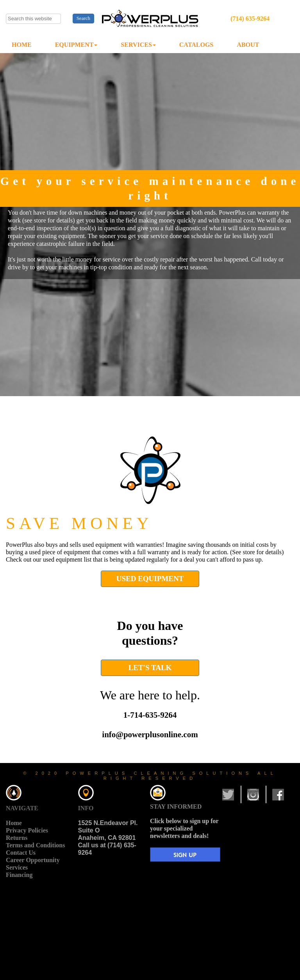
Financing (19, 875)
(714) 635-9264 (250, 19)
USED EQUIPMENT (150, 579)
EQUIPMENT (76, 45)
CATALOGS (196, 45)
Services (17, 867)
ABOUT (248, 45)
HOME (22, 45)
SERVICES (138, 45)
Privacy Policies (27, 830)
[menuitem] (22, 45)
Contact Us (21, 853)
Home (14, 823)
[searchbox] (33, 19)
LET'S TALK (150, 668)
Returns (17, 838)
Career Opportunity (33, 860)
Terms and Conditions (35, 845)
